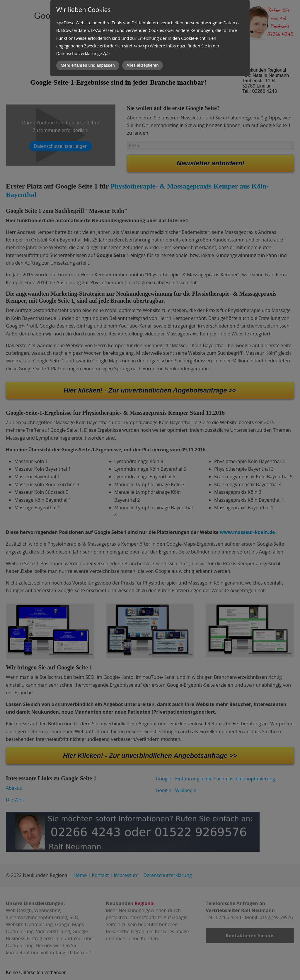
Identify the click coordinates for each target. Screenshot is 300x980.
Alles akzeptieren (143, 65)
